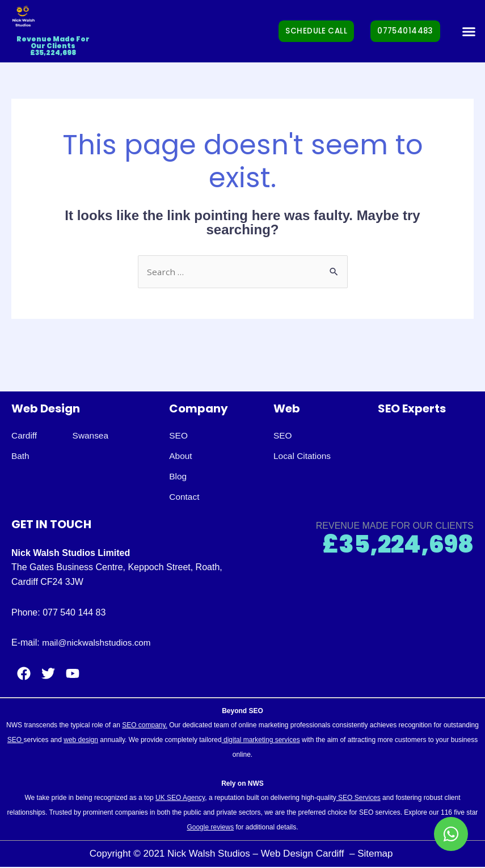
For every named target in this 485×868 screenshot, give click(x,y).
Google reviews (210, 828)
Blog (178, 477)
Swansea (92, 436)
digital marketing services (261, 740)
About (181, 456)
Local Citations (303, 456)
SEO (179, 436)
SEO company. (145, 726)
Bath (21, 456)
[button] (469, 31)
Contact (185, 497)
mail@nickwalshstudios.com (99, 643)
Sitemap (376, 854)
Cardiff (25, 436)
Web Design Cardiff (304, 854)
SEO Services (359, 799)
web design (81, 740)
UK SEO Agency (180, 799)
